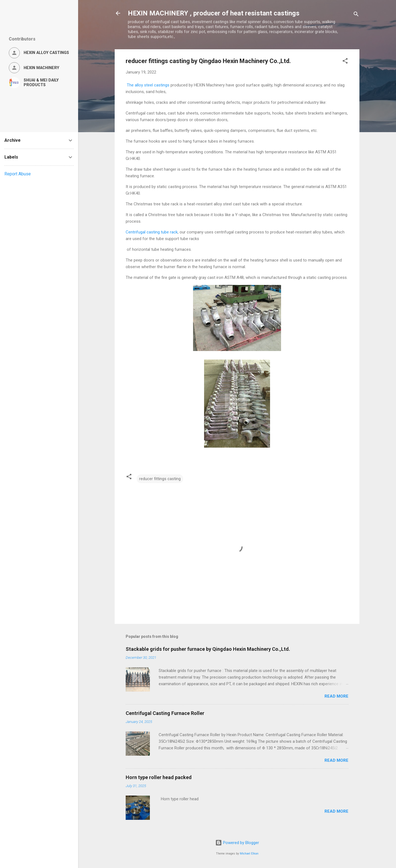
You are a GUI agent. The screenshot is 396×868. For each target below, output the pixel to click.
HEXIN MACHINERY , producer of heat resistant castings (214, 13)
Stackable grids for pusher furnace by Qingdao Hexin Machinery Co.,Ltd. (208, 649)
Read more (336, 696)
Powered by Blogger (237, 843)
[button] (345, 62)
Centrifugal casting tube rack (152, 232)
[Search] (356, 15)
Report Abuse (18, 174)
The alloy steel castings (148, 85)
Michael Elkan (249, 854)
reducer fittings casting (160, 479)
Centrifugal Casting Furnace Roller (165, 713)
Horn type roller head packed (159, 777)
